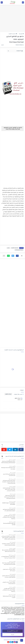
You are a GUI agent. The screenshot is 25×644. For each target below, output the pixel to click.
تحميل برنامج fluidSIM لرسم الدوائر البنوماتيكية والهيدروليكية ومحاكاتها (8, 462)
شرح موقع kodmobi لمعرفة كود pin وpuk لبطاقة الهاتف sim (9, 510)
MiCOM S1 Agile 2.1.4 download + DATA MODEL (9, 504)
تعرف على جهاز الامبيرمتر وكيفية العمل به (9, 597)
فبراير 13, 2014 (12, 508)
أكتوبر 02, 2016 (12, 466)
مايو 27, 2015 (12, 473)
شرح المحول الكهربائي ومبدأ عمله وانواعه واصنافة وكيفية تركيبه (9, 564)
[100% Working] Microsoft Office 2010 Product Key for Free (9, 551)
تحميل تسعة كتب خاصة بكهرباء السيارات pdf (9, 570)
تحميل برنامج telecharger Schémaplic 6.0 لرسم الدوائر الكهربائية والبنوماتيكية (10, 497)
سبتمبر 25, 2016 (12, 535)
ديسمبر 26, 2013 (12, 595)
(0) (3, 45)
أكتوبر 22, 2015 (12, 514)
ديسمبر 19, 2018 (12, 555)
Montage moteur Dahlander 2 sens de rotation (8, 468)
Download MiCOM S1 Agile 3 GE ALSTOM (9, 524)
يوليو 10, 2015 (12, 542)
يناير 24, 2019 (12, 494)
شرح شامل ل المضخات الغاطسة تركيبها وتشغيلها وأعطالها (9, 544)
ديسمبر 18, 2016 (12, 479)
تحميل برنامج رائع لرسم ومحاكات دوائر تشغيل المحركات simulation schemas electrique (9, 482)
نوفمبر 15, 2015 (12, 460)
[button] (17, 256)
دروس (8, 248)
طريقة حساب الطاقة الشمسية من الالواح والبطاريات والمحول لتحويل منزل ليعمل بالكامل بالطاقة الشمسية (8, 538)
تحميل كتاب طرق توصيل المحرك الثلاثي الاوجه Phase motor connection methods (9, 490)
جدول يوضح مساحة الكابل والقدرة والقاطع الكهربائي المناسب (9, 577)
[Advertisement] (12, 18)
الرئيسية (21, 34)
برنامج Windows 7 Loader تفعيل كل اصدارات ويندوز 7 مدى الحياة (8, 557)
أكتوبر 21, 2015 (12, 568)
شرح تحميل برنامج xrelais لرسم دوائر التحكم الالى (9, 475)
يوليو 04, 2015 (12, 574)
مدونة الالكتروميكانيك (19, 250)
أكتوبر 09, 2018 (12, 487)
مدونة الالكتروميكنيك (8, 640)
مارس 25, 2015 (12, 562)
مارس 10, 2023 (12, 502)
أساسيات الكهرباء (13, 34)
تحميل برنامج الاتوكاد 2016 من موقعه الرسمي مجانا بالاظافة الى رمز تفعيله (9, 517)
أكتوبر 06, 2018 (12, 549)
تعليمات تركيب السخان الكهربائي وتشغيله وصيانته (9, 583)
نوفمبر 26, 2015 (12, 581)
